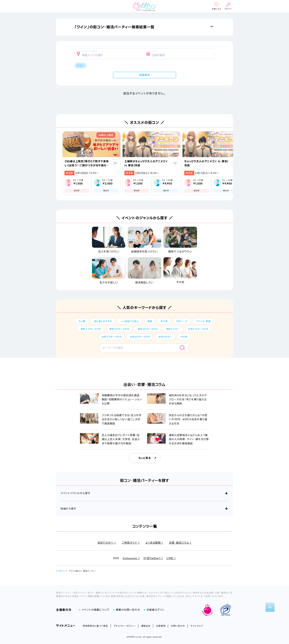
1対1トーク (182, 321)
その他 (184, 337)
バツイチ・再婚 (203, 321)
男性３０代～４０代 (119, 329)
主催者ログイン (156, 610)
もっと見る (145, 458)
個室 (150, 321)
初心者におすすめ (103, 321)
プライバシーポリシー (125, 626)
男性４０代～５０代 (148, 329)
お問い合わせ (178, 626)
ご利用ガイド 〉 (131, 543)
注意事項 (161, 626)
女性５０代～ (165, 337)
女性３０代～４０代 (112, 337)
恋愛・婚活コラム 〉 (180, 543)
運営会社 (146, 626)
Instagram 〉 (131, 558)
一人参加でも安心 (130, 321)
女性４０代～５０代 (140, 337)
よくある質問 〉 (154, 543)
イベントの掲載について (96, 610)
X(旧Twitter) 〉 (153, 558)
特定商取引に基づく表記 (95, 626)
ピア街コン (61, 571)
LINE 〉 (171, 558)
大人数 (82, 321)
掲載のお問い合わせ (128, 610)
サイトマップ (197, 626)
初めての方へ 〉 (107, 543)
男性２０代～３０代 (91, 329)
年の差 (164, 321)
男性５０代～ (173, 329)
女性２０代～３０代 (198, 329)
